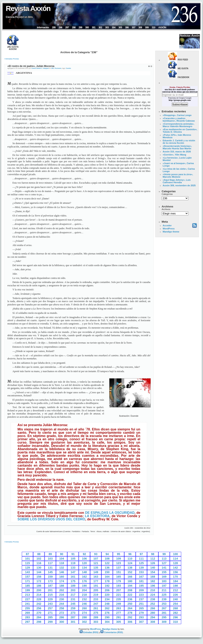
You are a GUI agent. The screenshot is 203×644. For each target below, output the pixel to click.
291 (119, 617)
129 (27, 568)
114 (175, 559)
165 (119, 577)
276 (107, 613)
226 (175, 595)
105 (73, 559)
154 (153, 572)
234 (107, 599)
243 (50, 604)
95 (119, 554)
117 (50, 563)
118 (62, 563)
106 (84, 559)
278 (130, 613)
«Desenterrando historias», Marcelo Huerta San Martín (177, 147)
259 (73, 608)
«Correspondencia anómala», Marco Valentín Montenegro (178, 125)
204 (84, 590)
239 (164, 599)
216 (62, 595)
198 (175, 586)
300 (87, 28)
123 (119, 563)
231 (73, 599)
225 (164, 595)
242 (39, 604)
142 (175, 568)
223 (141, 595)
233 (96, 599)
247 (96, 604)
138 (130, 568)
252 (153, 604)
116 (39, 563)
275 (96, 613)
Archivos (166, 209)
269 (27, 613)
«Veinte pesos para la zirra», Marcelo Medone (178, 176)
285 (50, 617)
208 (130, 590)
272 (62, 613)
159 (50, 577)
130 (39, 568)
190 (84, 586)
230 (62, 599)
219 (96, 595)
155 (164, 572)
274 (84, 613)
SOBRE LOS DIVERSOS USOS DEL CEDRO (51, 519)
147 (73, 572)
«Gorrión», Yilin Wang (174, 155)
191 (96, 586)
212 (175, 590)
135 (96, 568)
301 (94, 28)
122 (107, 563)
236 (52, 68)
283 (27, 617)
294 (153, 617)
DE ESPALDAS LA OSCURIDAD (110, 513)
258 (62, 608)
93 (96, 554)
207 (119, 590)
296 (60, 28)
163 (96, 577)
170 (175, 577)
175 (73, 581)
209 (141, 590)
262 (107, 608)
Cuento (68, 68)
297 (67, 28)
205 (96, 590)
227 (27, 599)
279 (141, 613)
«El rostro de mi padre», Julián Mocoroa (31, 66)
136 (107, 568)
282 (175, 613)
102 (39, 559)
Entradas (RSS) (89, 632)
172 (39, 581)
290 (107, 617)
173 (50, 581)
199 (27, 590)
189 (73, 586)
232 (84, 599)
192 (107, 586)
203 (73, 590)
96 (130, 554)
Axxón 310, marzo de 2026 (177, 152)
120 (84, 563)
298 (74, 28)
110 (130, 559)
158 (39, 577)
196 (153, 586)
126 (153, 563)
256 (39, 608)
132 (62, 568)
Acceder (167, 225)
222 (130, 595)
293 (141, 617)
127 (164, 563)
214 (39, 595)
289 (96, 617)
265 (141, 608)
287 (73, 617)
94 (107, 554)
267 (164, 608)
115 (27, 563)
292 (130, 617)
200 (39, 590)
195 (141, 586)
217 (73, 595)
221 (119, 595)
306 (127, 28)
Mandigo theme (171, 232)
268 (175, 608)
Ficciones (58, 68)
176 (84, 581)
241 (27, 604)
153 (141, 572)
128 (175, 563)
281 (164, 613)
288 (84, 617)
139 (141, 568)
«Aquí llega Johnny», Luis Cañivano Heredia (177, 181)
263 (119, 608)
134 (84, 568)
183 (164, 581)
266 (153, 608)
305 (120, 28)
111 (141, 559)
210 (153, 590)
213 (27, 595)
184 (175, 581)
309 (147, 28)
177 (96, 581)
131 (50, 568)
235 (119, 599)
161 (73, 577)
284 (39, 617)
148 (84, 572)
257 (50, 608)
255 (27, 608)
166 (130, 577)
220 (107, 595)
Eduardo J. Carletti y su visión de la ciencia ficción (179, 142)
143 (27, 572)
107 (96, 559)
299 (80, 28)
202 (62, 590)
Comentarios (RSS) (112, 632)
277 (119, 613)
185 (27, 586)
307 (133, 28)
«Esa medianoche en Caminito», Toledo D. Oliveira (180, 131)
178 (107, 581)
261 (96, 608)
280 (153, 613)
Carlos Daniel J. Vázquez (40, 68)
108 (107, 559)
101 (27, 559)
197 (164, 586)
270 (39, 613)
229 (50, 599)
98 (153, 554)
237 (141, 599)
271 (50, 613)
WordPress (169, 229)
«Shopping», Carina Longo (177, 115)
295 (54, 28)
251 (141, 604)
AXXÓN (162, 28)
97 (141, 554)
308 (140, 28)
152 (130, 572)
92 (85, 554)
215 (50, 595)
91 (73, 554)
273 (73, 613)
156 (175, 572)
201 (50, 590)
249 (119, 604)
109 (119, 559)
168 (153, 577)
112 (153, 559)
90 (62, 554)
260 (84, 608)
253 (164, 604)
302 (100, 28)
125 (141, 563)
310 (153, 28)
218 (84, 595)
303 (107, 28)
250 (130, 604)
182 (153, 581)
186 (39, 586)
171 (27, 581)
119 (73, 563)
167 (141, 577)
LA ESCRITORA (97, 516)
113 (164, 559)
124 (130, 563)
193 (119, 586)
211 (164, 590)
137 (119, 568)
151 (119, 572)
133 (73, 568)
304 (114, 28)
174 (62, 581)
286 (62, 617)
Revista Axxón (28, 8)
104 (62, 559)
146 (62, 572)
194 (130, 586)
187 (50, 586)
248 (107, 604)
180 (130, 581)
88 (39, 554)
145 (50, 572)
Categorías (167, 194)
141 (164, 568)
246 (84, 604)
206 (107, 590)
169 (164, 577)
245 (73, 604)
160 (62, 577)
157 (27, 577)
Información (43, 28)
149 (96, 572)
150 (107, 572)
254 (175, 604)
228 (39, 599)
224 (153, 595)
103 (50, 559)
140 (153, 568)
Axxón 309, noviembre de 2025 (179, 185)
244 (62, 604)
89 (50, 554)
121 (96, 563)
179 (119, 581)
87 (28, 554)
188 (62, 586)
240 (175, 599)
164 (107, 577)
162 (84, 577)
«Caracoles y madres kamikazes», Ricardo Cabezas (179, 120)
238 (153, 599)
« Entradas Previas (12, 59)
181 (141, 581)
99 (164, 554)
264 (130, 608)
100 (175, 554)
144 (39, 572)
